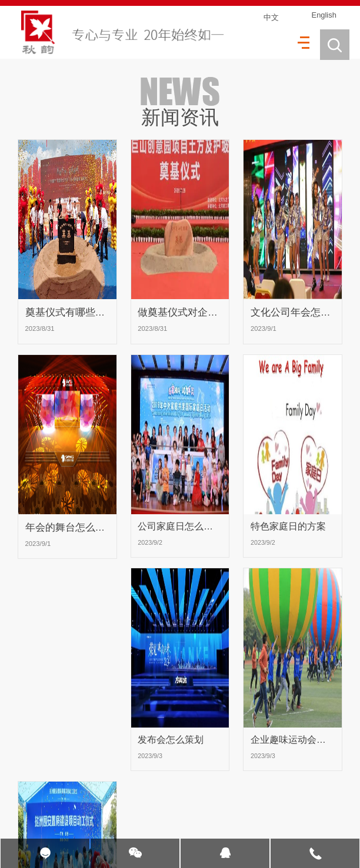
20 (281, 796)
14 (141, 796)
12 (94, 796)
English (322, 16)
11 (71, 796)
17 (211, 796)
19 (258, 796)
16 (188, 796)
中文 (270, 17)
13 (118, 796)
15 (164, 796)
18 (234, 796)
